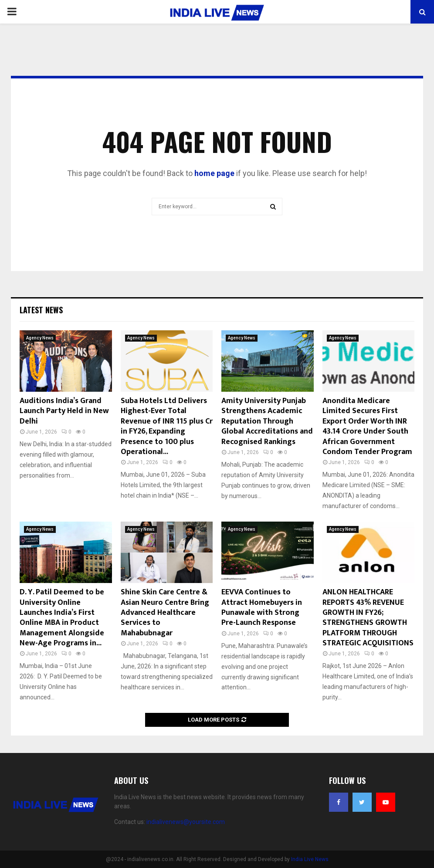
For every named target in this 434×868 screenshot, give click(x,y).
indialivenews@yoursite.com (186, 822)
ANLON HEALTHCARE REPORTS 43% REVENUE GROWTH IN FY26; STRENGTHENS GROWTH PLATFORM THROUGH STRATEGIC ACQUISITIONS (368, 618)
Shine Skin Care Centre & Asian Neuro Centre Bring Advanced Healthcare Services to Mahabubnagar (165, 613)
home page (214, 173)
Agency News (40, 338)
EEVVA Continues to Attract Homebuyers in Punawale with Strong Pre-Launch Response (262, 607)
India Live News (310, 859)
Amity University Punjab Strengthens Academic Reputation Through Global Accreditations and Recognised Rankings (267, 421)
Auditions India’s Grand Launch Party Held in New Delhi (64, 411)
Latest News (41, 310)
